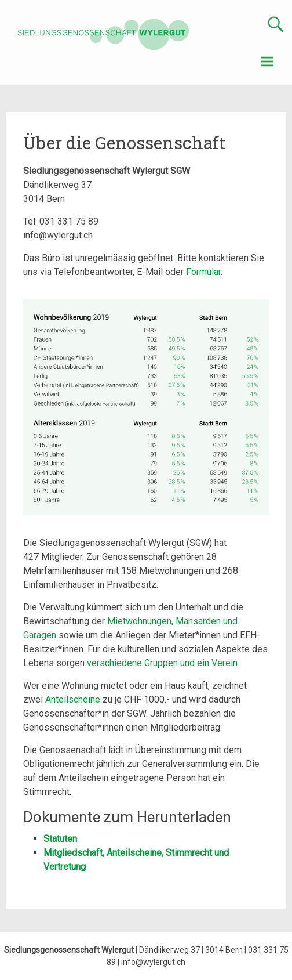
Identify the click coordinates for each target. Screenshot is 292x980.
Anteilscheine (73, 699)
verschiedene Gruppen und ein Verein (162, 663)
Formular (203, 272)
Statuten (60, 839)
